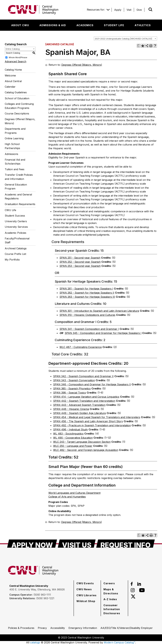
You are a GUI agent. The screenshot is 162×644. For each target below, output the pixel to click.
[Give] (139, 10)
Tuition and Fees (15, 169)
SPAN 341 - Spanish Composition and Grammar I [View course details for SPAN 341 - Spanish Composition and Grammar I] (89, 329)
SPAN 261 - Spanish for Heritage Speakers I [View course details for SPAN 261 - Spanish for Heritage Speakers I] (86, 289)
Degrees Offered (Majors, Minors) (20, 121)
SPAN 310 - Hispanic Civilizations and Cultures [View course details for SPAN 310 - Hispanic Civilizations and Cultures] (87, 315)
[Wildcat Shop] (86, 601)
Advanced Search (16, 61)
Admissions (11, 154)
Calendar (10, 87)
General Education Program (16, 187)
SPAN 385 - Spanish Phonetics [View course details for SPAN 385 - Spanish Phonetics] (72, 389)
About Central (13, 81)
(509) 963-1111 (42, 595)
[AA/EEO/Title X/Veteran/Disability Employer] (127, 628)
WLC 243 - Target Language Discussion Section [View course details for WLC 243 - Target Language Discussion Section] (82, 442)
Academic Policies (16, 233)
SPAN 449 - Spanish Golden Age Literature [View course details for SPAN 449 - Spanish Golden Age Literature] (79, 413)
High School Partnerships (12, 146)
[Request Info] (126, 544)
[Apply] (118, 10)
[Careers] (109, 583)
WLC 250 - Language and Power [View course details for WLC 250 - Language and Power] (73, 446)
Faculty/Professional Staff (17, 241)
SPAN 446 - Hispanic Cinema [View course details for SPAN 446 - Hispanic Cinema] (71, 409)
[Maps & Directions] (114, 591)
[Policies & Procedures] (21, 628)
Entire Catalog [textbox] (13, 49)
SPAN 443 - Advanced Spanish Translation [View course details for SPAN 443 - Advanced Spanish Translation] (79, 405)
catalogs (35, 642)
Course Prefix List (15, 254)
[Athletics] (143, 25)
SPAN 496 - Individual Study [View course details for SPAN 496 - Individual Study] (70, 429)
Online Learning (14, 138)
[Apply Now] (32, 544)
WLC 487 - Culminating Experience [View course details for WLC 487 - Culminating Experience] (81, 347)
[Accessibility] (58, 628)
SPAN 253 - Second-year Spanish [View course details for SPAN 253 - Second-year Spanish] (80, 266)
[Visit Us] (77, 544)
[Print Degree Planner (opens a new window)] (139, 46)
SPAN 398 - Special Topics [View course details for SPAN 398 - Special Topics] (70, 393)
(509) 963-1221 (45, 598)
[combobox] (125, 38)
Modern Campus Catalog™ (120, 642)
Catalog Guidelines (16, 92)
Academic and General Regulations (18, 197)
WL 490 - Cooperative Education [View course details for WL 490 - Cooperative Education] (73, 438)
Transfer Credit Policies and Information (19, 177)
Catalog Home (13, 70)
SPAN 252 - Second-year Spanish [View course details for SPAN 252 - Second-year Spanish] (80, 262)
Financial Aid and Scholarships (15, 162)
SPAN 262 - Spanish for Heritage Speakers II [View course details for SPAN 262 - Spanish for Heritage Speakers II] (87, 293)
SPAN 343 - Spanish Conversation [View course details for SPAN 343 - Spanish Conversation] (74, 380)
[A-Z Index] (110, 599)
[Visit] (129, 10)
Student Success (15, 216)
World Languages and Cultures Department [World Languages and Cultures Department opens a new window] (74, 493)
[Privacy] (42, 628)
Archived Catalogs (16, 248)
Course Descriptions (17, 113)
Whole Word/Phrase (18, 57)
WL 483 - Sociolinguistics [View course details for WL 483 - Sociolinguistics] (68, 434)
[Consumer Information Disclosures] (114, 609)
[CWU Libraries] (86, 595)
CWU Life (10, 210)
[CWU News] (84, 589)
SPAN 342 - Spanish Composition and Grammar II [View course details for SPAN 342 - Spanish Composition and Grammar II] (83, 376)
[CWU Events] (85, 583)
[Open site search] (150, 9)
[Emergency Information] (83, 628)
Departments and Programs (15, 131)
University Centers (16, 221)
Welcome (10, 75)
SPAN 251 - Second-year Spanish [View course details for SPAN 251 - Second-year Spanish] (80, 258)
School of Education (17, 98)
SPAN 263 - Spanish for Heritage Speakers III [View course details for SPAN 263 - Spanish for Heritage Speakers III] (87, 297)
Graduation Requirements (20, 204)
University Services (16, 227)
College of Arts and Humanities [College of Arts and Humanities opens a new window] (67, 497)
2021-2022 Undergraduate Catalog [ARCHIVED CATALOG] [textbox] (123, 39)
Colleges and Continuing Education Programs (19, 106)
